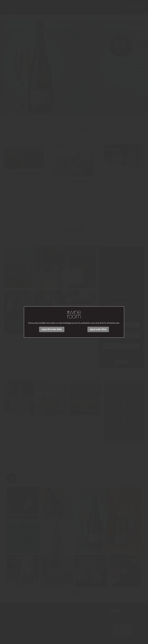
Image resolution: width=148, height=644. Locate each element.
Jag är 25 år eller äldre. (52, 329)
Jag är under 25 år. (98, 329)
